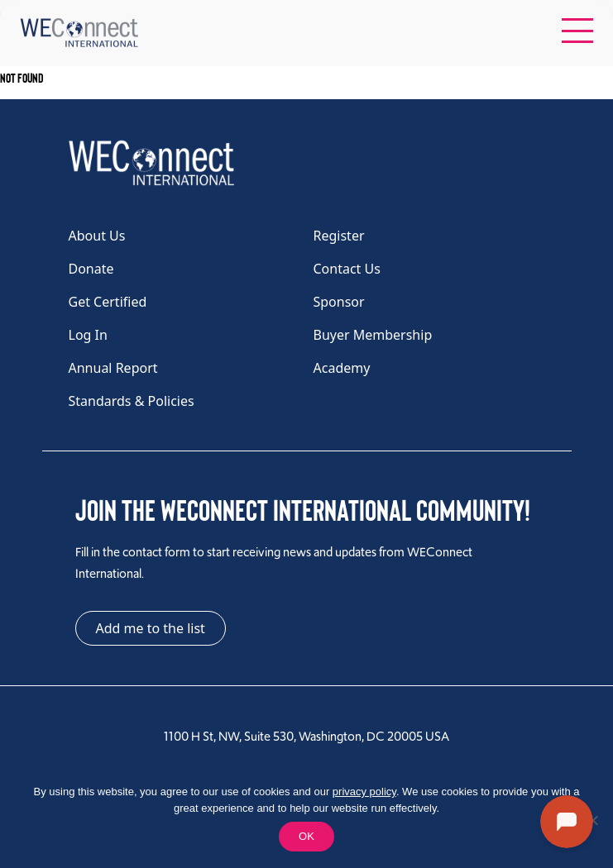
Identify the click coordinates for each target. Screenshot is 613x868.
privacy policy (364, 792)
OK (306, 836)
